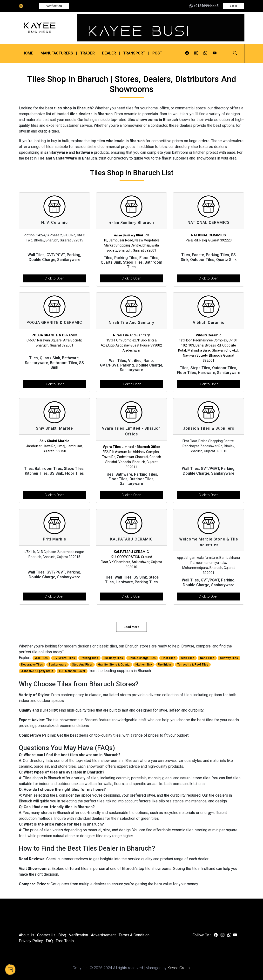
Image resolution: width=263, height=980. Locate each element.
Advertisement (103, 935)
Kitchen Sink (144, 665)
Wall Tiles (41, 658)
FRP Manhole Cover (72, 671)
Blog (62, 935)
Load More (131, 627)
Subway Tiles (229, 658)
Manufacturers (57, 53)
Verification (54, 6)
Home (28, 53)
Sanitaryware (57, 665)
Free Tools (65, 941)
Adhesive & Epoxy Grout (37, 671)
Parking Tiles (89, 658)
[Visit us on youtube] (215, 53)
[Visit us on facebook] (187, 53)
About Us (27, 935)
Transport (134, 53)
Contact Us (46, 935)
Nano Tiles (207, 658)
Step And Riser (82, 665)
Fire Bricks (165, 665)
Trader (88, 53)
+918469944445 (204, 6)
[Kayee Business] (45, 28)
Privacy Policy (31, 941)
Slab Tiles (188, 658)
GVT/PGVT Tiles (64, 658)
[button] (235, 53)
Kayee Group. (179, 968)
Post (157, 53)
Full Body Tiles (113, 658)
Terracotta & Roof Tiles (193, 665)
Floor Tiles (168, 658)
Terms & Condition (134, 935)
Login (233, 6)
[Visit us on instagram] (196, 53)
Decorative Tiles (32, 665)
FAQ (49, 941)
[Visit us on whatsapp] (205, 53)
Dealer (109, 53)
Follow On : (202, 935)
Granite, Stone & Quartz (114, 665)
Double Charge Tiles (142, 658)
